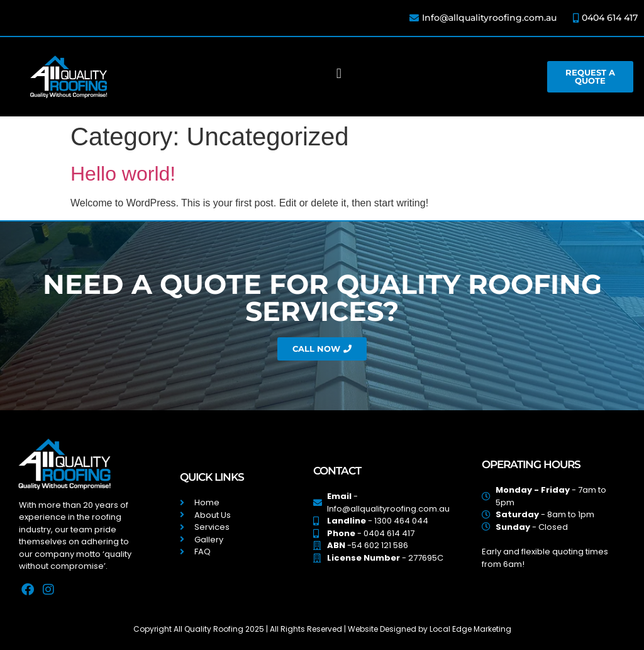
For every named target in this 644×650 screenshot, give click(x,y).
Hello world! (123, 174)
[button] (339, 74)
